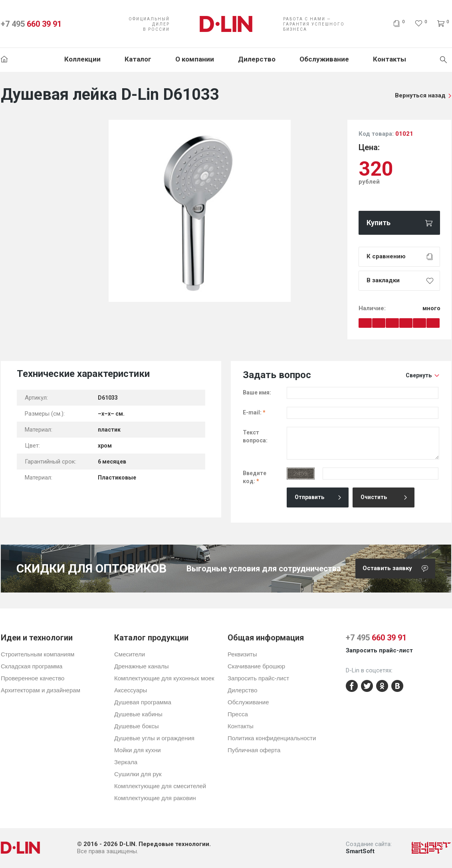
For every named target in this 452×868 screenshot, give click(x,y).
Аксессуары (131, 690)
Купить (379, 223)
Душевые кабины (138, 714)
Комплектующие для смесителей (160, 786)
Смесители (130, 654)
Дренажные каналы (141, 666)
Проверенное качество (33, 678)
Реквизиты (242, 654)
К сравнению (386, 256)
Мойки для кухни (138, 750)
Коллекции (82, 59)
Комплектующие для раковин (155, 798)
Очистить (374, 497)
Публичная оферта (254, 750)
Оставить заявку (399, 569)
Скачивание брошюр (256, 666)
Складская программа (32, 666)
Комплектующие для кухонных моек (164, 678)
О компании (195, 59)
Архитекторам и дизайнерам (41, 690)
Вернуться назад (420, 95)
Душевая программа (143, 702)
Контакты (390, 59)
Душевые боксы (137, 726)
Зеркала (126, 762)
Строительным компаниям (38, 654)
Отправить (309, 497)
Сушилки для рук (138, 774)
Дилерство (257, 59)
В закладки (383, 280)
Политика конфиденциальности (272, 738)
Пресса (238, 714)
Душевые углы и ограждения (154, 738)
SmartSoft (360, 851)
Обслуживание (324, 59)
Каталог (138, 59)
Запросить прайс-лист (258, 678)
